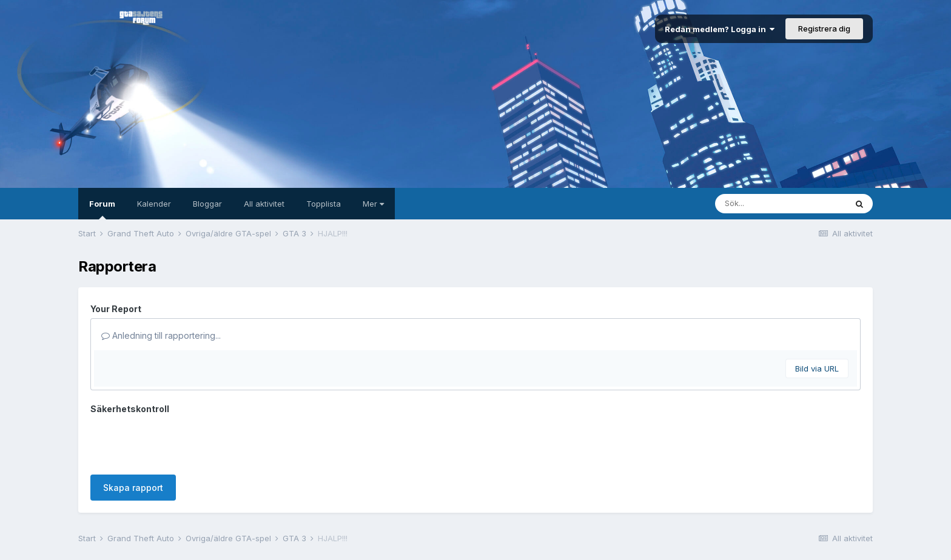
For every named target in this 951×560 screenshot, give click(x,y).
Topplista (324, 204)
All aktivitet (264, 204)
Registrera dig (824, 28)
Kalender (154, 204)
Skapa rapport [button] (133, 488)
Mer (373, 204)
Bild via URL (817, 368)
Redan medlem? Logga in (720, 29)
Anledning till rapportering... (161, 335)
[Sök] (781, 204)
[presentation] (183, 442)
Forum (102, 209)
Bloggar (207, 204)
